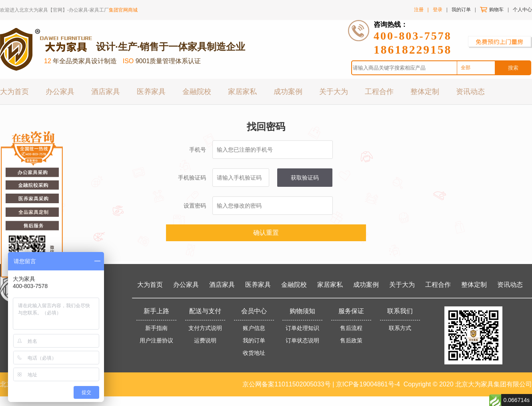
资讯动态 (470, 91)
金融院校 (197, 91)
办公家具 (60, 91)
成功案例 (288, 91)
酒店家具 (106, 91)
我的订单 (461, 10)
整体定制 (425, 91)
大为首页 (14, 91)
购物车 (496, 10)
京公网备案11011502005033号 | (289, 384)
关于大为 (334, 91)
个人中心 (522, 10)
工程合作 (379, 91)
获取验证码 (305, 178)
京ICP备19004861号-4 (368, 384)
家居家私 (242, 91)
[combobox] (476, 68)
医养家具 (151, 91)
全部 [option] (466, 68)
